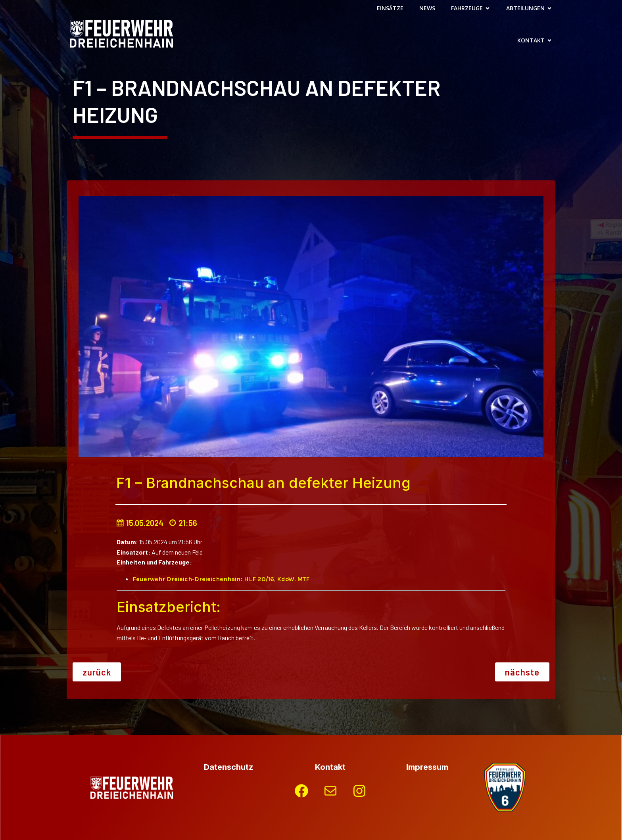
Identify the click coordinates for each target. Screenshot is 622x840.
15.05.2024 (140, 523)
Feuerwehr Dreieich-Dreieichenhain (186, 579)
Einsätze (390, 8)
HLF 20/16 (259, 579)
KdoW (286, 579)
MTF (303, 579)
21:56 (183, 523)
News (427, 8)
